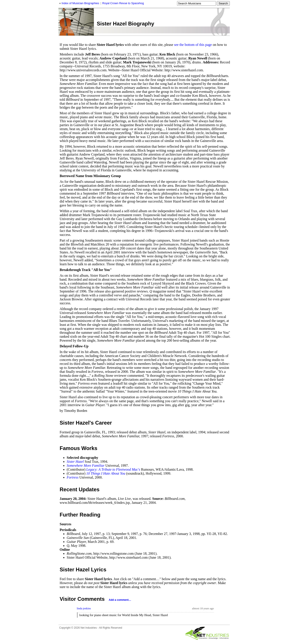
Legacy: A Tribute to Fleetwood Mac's (113, 469)
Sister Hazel (75, 462)
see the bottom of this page (193, 45)
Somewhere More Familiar (86, 466)
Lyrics (99, 570)
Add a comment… (120, 600)
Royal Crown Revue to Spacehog (123, 3)
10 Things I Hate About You (106, 473)
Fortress (73, 477)
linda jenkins (84, 608)
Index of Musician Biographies (80, 3)
